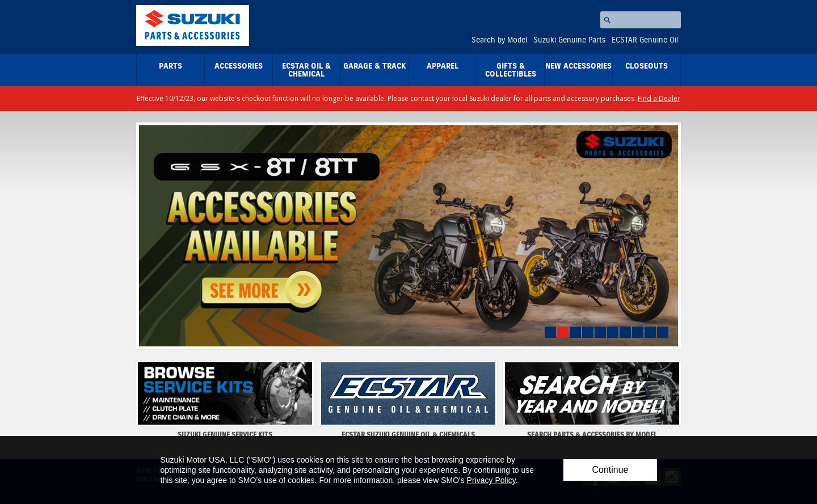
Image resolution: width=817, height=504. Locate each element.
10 (663, 332)
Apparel (443, 66)
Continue (610, 470)
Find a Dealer (659, 98)
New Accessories (578, 66)
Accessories (239, 66)
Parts (170, 66)
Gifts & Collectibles (511, 70)
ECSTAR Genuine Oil (645, 40)
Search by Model (499, 40)
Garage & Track (375, 66)
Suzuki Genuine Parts (569, 40)
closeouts (647, 66)
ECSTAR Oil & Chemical (306, 70)
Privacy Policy (491, 480)
